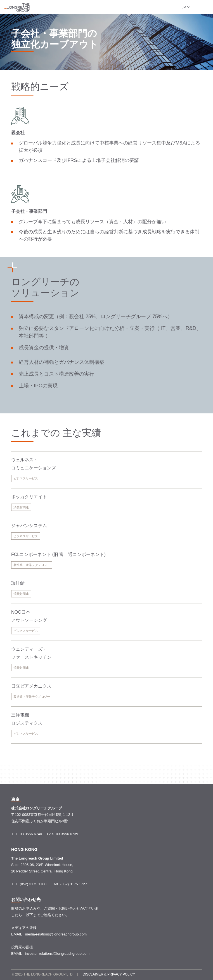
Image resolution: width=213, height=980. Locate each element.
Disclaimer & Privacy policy (109, 974)
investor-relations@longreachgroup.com (57, 954)
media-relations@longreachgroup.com (56, 934)
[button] (188, 7)
